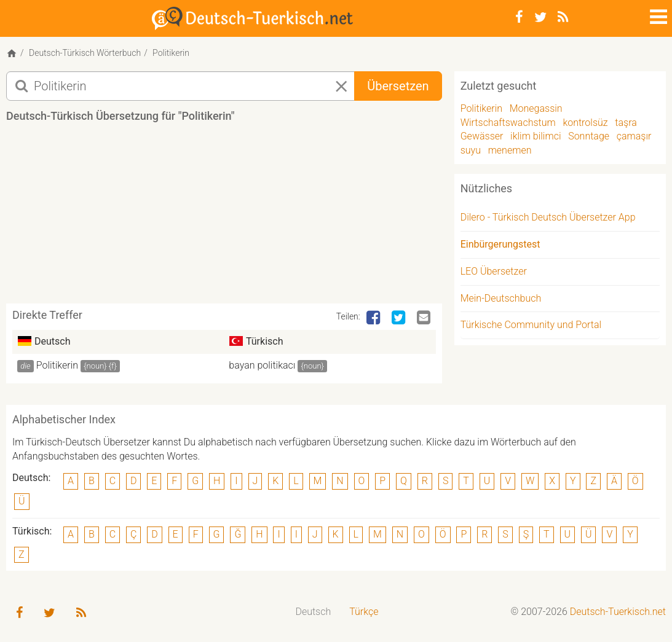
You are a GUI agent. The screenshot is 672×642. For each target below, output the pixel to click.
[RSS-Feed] (563, 17)
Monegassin (536, 108)
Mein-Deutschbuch (501, 298)
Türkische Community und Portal (531, 325)
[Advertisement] (230, 217)
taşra (626, 123)
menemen (510, 150)
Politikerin (57, 365)
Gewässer (482, 136)
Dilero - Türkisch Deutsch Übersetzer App (548, 217)
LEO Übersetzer (494, 271)
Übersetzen (398, 86)
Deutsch (313, 612)
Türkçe (364, 612)
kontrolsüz (585, 123)
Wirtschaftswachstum (508, 123)
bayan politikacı (262, 365)
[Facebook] (519, 17)
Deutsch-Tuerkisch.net (618, 612)
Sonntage (589, 136)
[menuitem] (313, 612)
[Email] (425, 318)
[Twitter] (540, 17)
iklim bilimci (536, 136)
